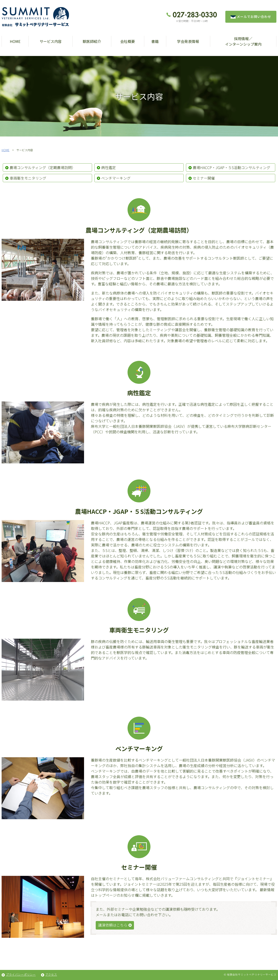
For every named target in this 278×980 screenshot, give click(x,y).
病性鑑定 (109, 167)
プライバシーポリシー (21, 974)
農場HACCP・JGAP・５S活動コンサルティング (232, 167)
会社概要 (128, 41)
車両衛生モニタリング (28, 178)
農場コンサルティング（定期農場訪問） (42, 167)
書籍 (155, 41)
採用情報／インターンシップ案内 (243, 41)
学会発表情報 (188, 41)
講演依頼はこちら (113, 925)
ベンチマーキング (116, 178)
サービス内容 (51, 41)
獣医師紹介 (92, 41)
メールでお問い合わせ (251, 17)
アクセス (51, 974)
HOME (15, 41)
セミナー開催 (204, 178)
